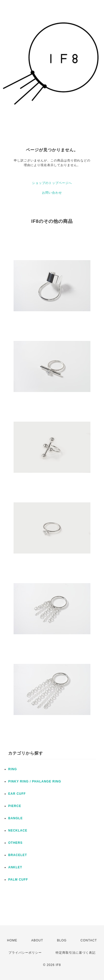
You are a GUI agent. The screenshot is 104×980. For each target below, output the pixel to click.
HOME (12, 940)
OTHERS (15, 843)
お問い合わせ (52, 193)
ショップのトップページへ (52, 183)
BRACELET (18, 855)
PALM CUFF (18, 880)
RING (13, 769)
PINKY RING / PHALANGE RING (35, 781)
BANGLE (15, 818)
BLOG (62, 940)
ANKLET (15, 867)
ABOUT (37, 940)
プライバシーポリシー (25, 953)
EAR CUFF (17, 794)
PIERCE (15, 806)
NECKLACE (18, 831)
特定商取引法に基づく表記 (76, 953)
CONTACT (89, 940)
